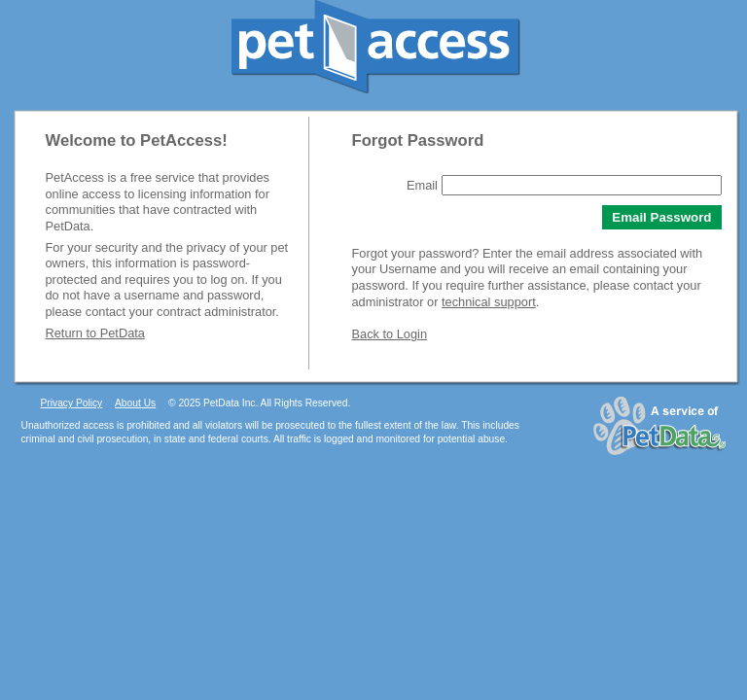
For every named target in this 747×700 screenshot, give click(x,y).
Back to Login (390, 334)
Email (422, 185)
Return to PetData (95, 333)
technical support (489, 302)
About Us (135, 403)
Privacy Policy (72, 403)
